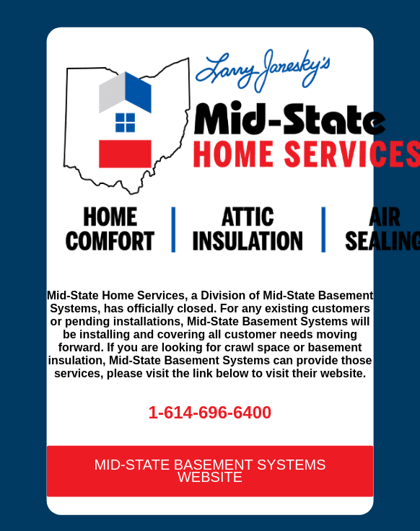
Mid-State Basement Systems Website (210, 471)
